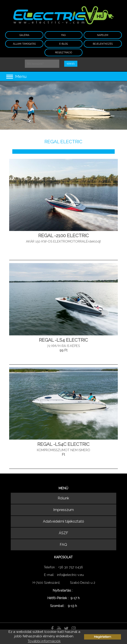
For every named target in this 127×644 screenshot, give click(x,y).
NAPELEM (103, 35)
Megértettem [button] (103, 637)
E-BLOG (63, 44)
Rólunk (63, 498)
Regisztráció (63, 52)
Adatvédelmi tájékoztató (63, 521)
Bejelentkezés (103, 44)
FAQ (63, 35)
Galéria (24, 35)
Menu (16, 76)
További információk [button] (44, 641)
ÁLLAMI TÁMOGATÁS (24, 44)
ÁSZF (63, 533)
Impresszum (63, 510)
